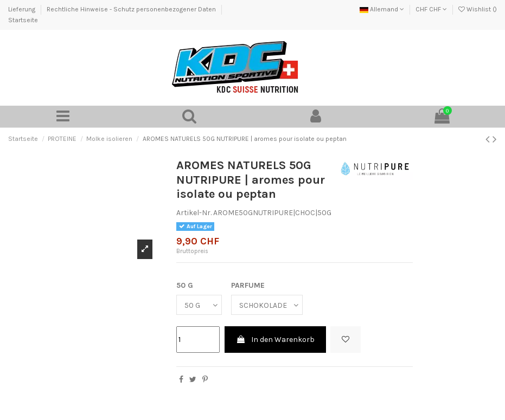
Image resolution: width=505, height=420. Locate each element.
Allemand (382, 9)
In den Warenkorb (275, 340)
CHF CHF (431, 9)
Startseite (23, 20)
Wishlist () (478, 9)
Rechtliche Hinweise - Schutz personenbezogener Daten (132, 9)
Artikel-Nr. (194, 213)
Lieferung (23, 9)
